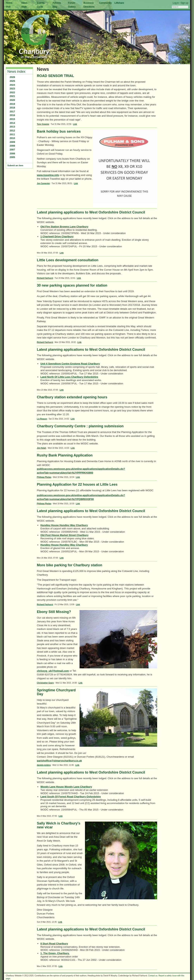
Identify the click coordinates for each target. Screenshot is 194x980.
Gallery (72, 7)
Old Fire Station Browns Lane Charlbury (64, 227)
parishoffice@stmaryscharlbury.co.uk (59, 761)
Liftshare (119, 3)
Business (89, 3)
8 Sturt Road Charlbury (54, 944)
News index (16, 72)
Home (9, 3)
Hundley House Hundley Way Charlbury (64, 525)
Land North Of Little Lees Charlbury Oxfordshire (69, 377)
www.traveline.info (48, 175)
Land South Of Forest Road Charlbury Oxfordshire (71, 797)
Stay (55, 7)
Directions (89, 7)
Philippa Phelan (44, 477)
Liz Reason (42, 419)
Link (75, 124)
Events (41, 3)
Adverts (57, 3)
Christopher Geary (45, 683)
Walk (24, 7)
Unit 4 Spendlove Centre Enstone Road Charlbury (70, 364)
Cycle (40, 7)
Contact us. (153, 976)
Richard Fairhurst (45, 278)
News (24, 3)
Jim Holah (42, 448)
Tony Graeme (43, 124)
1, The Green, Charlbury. (55, 953)
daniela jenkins (44, 765)
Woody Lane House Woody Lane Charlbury (66, 787)
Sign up (184, 3)
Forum (71, 3)
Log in (176, 3)
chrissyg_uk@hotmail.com (53, 671)
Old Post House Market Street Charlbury (64, 535)
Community (105, 3)
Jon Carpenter (43, 183)
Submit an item (15, 165)
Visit (8, 7)
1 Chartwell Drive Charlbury (57, 236)
